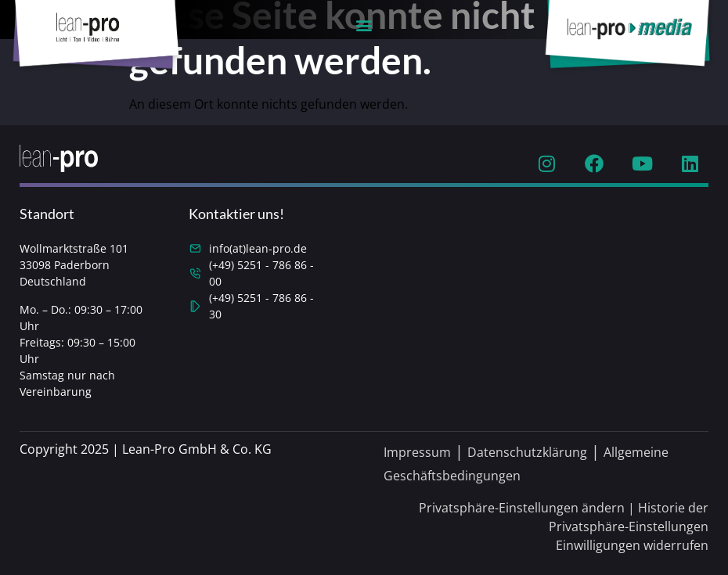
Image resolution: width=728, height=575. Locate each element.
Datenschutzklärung (527, 452)
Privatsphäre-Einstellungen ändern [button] (522, 508)
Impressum (417, 452)
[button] (364, 25)
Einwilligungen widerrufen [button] (632, 545)
